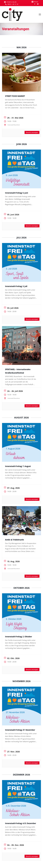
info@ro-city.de (11, 2)
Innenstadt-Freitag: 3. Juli (16, 286)
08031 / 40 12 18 (13, 4)
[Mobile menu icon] (40, 14)
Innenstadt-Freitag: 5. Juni (16, 193)
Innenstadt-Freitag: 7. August (18, 466)
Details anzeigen (32, 132)
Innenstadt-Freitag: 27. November (20, 730)
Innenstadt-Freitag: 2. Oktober (18, 637)
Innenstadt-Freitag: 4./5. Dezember (21, 823)
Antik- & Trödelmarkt (14, 540)
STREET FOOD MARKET (15, 96)
